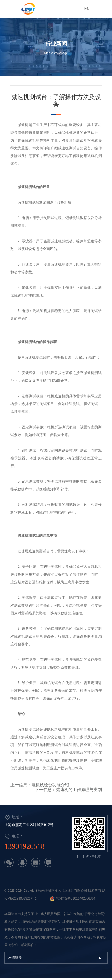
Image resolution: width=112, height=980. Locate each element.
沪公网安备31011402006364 (75, 900)
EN (87, 8)
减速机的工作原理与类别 (79, 792)
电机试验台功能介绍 (50, 787)
